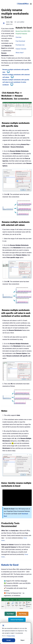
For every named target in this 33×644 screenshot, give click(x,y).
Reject (23, 640)
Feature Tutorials (21, 49)
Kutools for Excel (10, 565)
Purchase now (20, 45)
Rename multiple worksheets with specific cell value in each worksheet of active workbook (16, 82)
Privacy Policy (11, 636)
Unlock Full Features (17, 620)
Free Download (20, 41)
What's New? (20, 53)
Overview (19, 37)
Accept (9, 640)
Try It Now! (10, 614)
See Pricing (23, 614)
